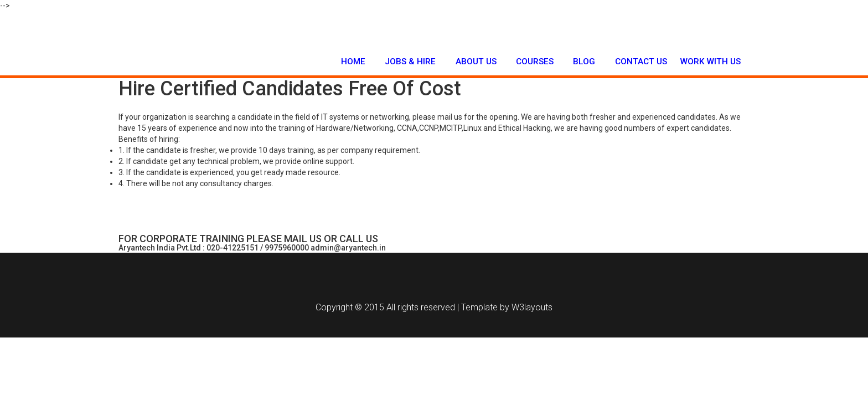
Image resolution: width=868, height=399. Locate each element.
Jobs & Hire (410, 62)
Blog (584, 62)
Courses (535, 62)
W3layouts (532, 307)
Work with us (711, 62)
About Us (476, 62)
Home (353, 62)
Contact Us (641, 62)
